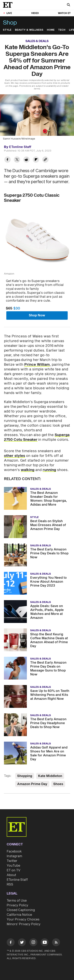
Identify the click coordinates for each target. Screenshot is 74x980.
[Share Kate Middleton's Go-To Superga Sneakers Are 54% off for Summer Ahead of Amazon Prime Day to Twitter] (17, 160)
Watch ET (64, 13)
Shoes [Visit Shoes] (58, 784)
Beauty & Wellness (29, 30)
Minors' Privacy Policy (24, 924)
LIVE (9, 13)
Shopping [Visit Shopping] (25, 776)
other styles (15, 456)
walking (28, 470)
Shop (10, 23)
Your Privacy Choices (23, 919)
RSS (10, 884)
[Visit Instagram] (33, 943)
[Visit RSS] (56, 943)
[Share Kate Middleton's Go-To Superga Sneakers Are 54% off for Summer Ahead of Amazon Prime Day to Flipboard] (36, 160)
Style (7, 30)
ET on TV (14, 870)
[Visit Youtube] (45, 943)
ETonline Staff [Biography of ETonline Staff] (20, 147)
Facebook (14, 851)
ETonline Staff (17, 880)
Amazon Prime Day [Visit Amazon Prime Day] (32, 784)
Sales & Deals (37, 41)
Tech (62, 30)
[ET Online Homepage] (9, 5)
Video (35, 13)
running (49, 470)
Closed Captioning (21, 910)
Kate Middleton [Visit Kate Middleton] (50, 776)
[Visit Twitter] (22, 943)
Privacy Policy (17, 905)
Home (51, 30)
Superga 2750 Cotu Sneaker (37, 437)
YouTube (13, 866)
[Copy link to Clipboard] (45, 160)
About (11, 875)
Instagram (14, 856)
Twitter (12, 861)
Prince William (37, 365)
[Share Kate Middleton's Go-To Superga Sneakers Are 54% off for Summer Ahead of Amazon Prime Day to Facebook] (7, 160)
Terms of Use (17, 901)
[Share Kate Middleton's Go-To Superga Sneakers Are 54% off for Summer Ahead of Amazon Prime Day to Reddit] (26, 160)
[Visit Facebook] (11, 943)
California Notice (19, 915)
